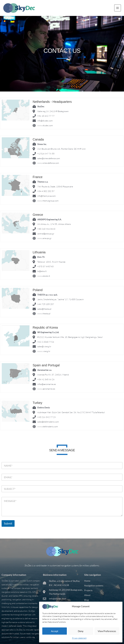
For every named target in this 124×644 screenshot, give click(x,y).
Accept (55, 631)
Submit (8, 523)
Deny (81, 631)
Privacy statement (79, 638)
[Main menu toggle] (118, 8)
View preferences (107, 631)
